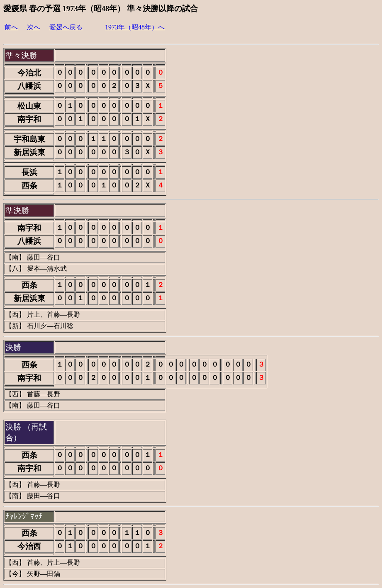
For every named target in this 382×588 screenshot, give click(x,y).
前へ (11, 27)
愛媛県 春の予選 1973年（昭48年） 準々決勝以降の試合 (101, 9)
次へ (34, 27)
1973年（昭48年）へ (135, 27)
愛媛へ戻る (66, 27)
